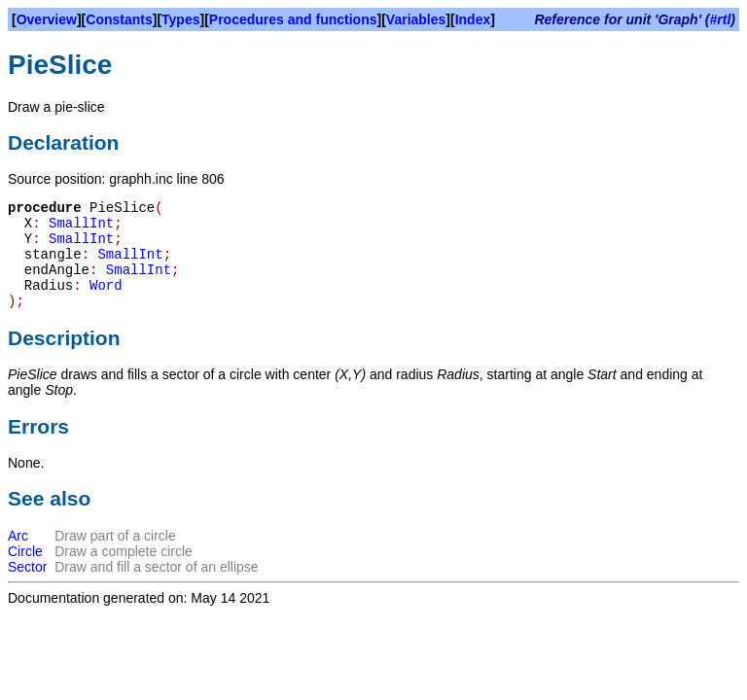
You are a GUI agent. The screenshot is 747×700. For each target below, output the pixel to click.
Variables (416, 19)
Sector (27, 567)
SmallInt (81, 224)
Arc (18, 536)
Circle (25, 551)
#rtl (721, 19)
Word (106, 286)
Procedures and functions (293, 19)
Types (180, 19)
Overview (47, 19)
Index (473, 19)
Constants (119, 19)
